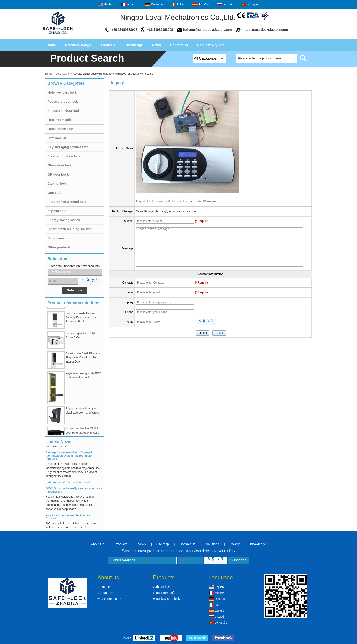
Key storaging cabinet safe (68, 147)
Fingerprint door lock (64, 111)
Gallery (235, 544)
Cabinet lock (57, 184)
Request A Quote (211, 45)
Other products (59, 247)
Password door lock (63, 102)
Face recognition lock (64, 156)
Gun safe (54, 193)
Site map (163, 544)
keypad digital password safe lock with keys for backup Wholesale (176, 202)
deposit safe (57, 211)
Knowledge (134, 45)
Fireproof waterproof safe (67, 202)
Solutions (212, 544)
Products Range (78, 45)
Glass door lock (60, 165)
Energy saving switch (64, 220)
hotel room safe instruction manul (68, 483)
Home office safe (60, 129)
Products (121, 544)
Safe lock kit (63, 74)
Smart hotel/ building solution (70, 229)
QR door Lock (58, 174)
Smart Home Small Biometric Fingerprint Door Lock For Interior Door (83, 358)
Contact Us (179, 45)
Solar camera (58, 238)
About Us (108, 45)
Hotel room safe (60, 120)
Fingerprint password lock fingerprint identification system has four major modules (70, 457)
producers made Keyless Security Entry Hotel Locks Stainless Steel (82, 318)
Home (51, 45)
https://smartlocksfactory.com (265, 30)
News (156, 45)
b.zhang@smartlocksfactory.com (208, 30)
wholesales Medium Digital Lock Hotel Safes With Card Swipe (82, 434)
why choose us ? (109, 599)
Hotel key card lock (62, 92)
